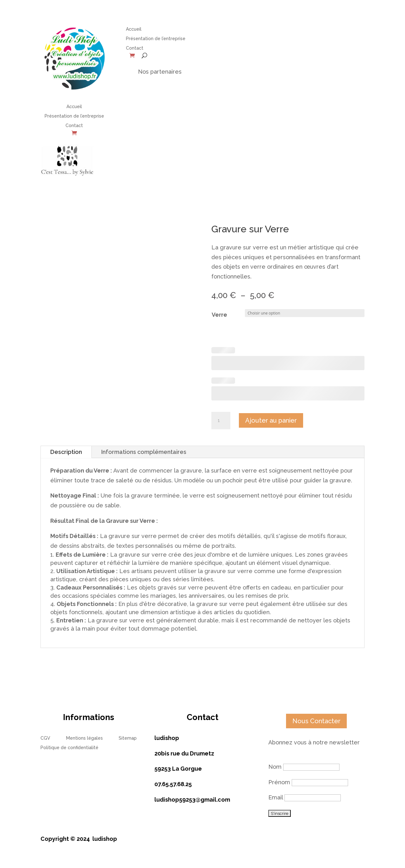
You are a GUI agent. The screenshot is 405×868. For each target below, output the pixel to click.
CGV (45, 738)
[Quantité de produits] (221, 421)
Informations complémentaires (144, 452)
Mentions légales (84, 738)
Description (66, 452)
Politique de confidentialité (69, 748)
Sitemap (128, 738)
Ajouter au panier (271, 420)
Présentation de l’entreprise (74, 116)
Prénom (279, 782)
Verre (219, 315)
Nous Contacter (316, 721)
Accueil (74, 107)
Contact (74, 126)
